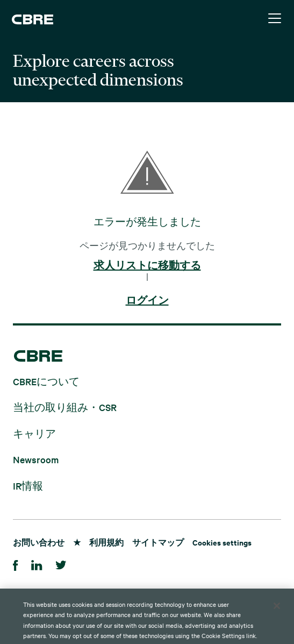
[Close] (277, 616)
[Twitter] (61, 564)
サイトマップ (158, 542)
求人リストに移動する (147, 266)
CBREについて (46, 381)
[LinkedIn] (37, 564)
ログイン (147, 301)
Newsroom (36, 459)
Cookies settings (222, 542)
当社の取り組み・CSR (65, 407)
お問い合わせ (39, 542)
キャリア (34, 433)
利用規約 (106, 542)
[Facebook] (16, 564)
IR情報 (28, 485)
